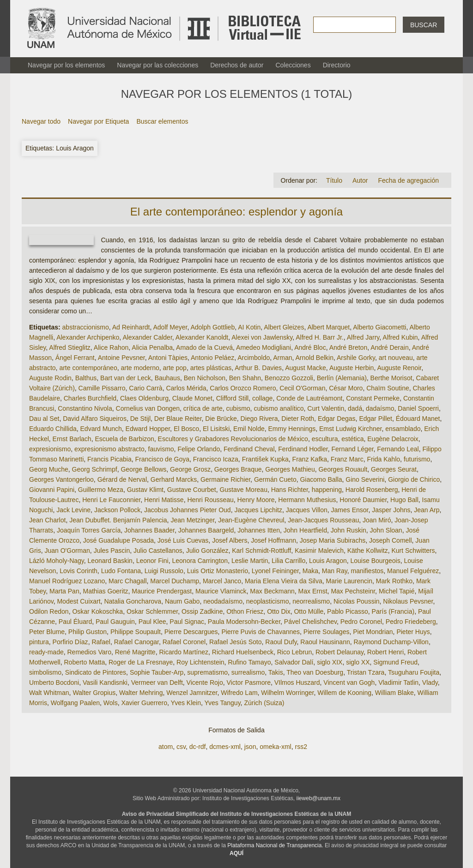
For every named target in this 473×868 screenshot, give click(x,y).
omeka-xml (275, 747)
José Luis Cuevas (183, 540)
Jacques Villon (307, 510)
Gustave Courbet (192, 490)
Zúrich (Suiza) (264, 703)
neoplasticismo (268, 601)
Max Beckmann (272, 591)
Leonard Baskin (110, 561)
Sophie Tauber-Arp (157, 672)
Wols (111, 703)
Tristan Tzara (366, 672)
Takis (276, 672)
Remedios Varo (89, 652)
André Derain (390, 347)
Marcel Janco (222, 581)
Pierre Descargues (191, 632)
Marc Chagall (127, 581)
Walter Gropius (94, 693)
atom (166, 747)
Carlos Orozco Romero (243, 388)
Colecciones (293, 65)
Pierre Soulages (327, 632)
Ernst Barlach (72, 439)
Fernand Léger (352, 449)
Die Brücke (221, 419)
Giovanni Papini (52, 490)
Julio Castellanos (158, 551)
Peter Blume (47, 632)
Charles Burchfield (90, 398)
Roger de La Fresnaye (141, 662)
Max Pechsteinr (353, 591)
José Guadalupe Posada (118, 540)
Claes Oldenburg (144, 398)
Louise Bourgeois (376, 561)
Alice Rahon (111, 347)
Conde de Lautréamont (309, 398)
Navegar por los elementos (66, 65)
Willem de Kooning (344, 693)
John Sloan (386, 530)
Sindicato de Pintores (96, 672)
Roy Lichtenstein (200, 662)
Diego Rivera (259, 419)
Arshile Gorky (356, 358)
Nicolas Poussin (357, 601)
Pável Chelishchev (310, 622)
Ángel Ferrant (75, 358)
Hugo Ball (404, 500)
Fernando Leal (398, 449)
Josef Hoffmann (273, 540)
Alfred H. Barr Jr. (319, 337)
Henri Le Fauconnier (111, 500)
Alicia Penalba (152, 347)
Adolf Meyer (170, 327)
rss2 (301, 747)
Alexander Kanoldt (202, 337)
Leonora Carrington (200, 561)
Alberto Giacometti (379, 327)
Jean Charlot (47, 520)
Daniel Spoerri (418, 408)
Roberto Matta (84, 662)
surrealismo (248, 672)
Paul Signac (187, 622)
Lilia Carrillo (288, 561)
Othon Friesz (245, 611)
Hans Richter (290, 490)
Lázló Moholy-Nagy (57, 561)
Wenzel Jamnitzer (192, 693)
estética (352, 439)
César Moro (346, 388)
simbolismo (45, 672)
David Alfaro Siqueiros (95, 419)
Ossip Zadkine (202, 611)
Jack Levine (73, 510)
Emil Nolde (249, 429)
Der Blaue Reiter (178, 419)
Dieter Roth (298, 419)
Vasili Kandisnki (105, 682)
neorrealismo (311, 601)
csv (181, 747)
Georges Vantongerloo (61, 479)
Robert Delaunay (340, 652)
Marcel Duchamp (175, 581)
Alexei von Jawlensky (262, 337)
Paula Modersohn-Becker (244, 622)
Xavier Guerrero (144, 703)
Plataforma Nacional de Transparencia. (275, 845)
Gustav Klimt (145, 490)
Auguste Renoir (399, 368)
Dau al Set (44, 419)
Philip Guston (88, 632)
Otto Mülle (309, 611)
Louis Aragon (328, 561)
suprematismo (207, 672)
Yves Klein (186, 703)
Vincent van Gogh (349, 682)
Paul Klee (152, 622)
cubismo (238, 408)
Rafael (101, 642)
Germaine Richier (225, 479)
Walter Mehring (141, 693)
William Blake (394, 693)
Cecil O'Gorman (302, 388)
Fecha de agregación (408, 180)
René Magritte (135, 652)
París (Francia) (393, 611)
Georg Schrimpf (95, 469)
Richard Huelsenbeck (243, 652)
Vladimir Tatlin (398, 682)
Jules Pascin (112, 551)
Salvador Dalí (294, 662)
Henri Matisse (164, 500)
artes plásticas (211, 368)
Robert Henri (385, 652)
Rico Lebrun (295, 652)
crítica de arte (203, 408)
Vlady (430, 682)
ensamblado (403, 429)
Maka (310, 571)
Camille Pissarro (102, 388)
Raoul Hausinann (325, 642)
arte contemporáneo (88, 368)
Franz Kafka (310, 459)
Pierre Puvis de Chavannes (261, 632)
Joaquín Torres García (89, 530)
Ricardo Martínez (184, 652)
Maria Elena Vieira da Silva (284, 581)
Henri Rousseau (210, 500)
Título (334, 180)
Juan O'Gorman (67, 551)
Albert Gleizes (284, 327)
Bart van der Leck (126, 378)
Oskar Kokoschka (97, 611)
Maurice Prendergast (162, 591)
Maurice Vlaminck (221, 591)
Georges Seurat (394, 469)
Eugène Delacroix (393, 439)
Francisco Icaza (216, 459)
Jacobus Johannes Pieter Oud (188, 510)
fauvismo (161, 449)
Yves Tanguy (223, 703)
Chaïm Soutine (388, 388)
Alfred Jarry (363, 337)
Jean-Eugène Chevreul (251, 520)
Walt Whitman (49, 693)
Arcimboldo (254, 358)
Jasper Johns (391, 510)
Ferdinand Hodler (303, 449)
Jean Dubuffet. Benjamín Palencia (118, 520)
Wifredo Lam (239, 693)
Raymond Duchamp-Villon (391, 642)
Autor (360, 180)
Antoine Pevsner (121, 358)
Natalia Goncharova (133, 601)
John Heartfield (305, 530)
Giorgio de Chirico (414, 479)
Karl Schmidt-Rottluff (261, 551)
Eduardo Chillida (53, 429)
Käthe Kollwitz (368, 551)
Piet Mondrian (373, 632)
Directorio (337, 65)
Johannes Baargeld (206, 530)
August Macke (306, 368)
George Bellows (143, 469)
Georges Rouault (343, 469)
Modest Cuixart (79, 601)
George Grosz (190, 469)
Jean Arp (427, 510)
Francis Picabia (109, 459)
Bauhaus (167, 378)
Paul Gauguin (115, 622)
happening (327, 490)
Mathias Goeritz (105, 591)
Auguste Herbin (352, 368)
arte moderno (140, 368)
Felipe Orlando (199, 449)
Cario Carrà (146, 388)
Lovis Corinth (79, 571)
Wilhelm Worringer (287, 693)
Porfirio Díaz (70, 642)
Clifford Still (233, 398)
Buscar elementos (162, 121)
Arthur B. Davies (258, 368)
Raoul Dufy (281, 642)
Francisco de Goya (163, 459)
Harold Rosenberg (372, 490)
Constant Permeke (373, 398)
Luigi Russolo (164, 571)
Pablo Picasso (348, 611)
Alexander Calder (147, 337)
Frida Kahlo (383, 459)
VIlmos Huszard (297, 682)
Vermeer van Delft (157, 682)
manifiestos (367, 571)
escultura (325, 439)
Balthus (86, 378)
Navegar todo (41, 121)
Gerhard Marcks (174, 479)
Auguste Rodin (50, 378)
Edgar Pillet (376, 419)
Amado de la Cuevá (204, 347)
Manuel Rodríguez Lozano (67, 581)
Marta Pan (64, 591)
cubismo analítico (279, 408)
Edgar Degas (337, 419)
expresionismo (50, 449)
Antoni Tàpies (168, 358)
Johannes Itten (259, 530)
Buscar (424, 25)
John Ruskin (349, 530)
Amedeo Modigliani (264, 347)
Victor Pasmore (249, 682)
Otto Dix (279, 611)
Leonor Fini (152, 561)
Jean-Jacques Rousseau (323, 520)
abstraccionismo (86, 327)
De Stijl (140, 419)
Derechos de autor (237, 65)
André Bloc (310, 347)
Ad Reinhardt (131, 327)
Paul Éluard (75, 622)
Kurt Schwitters (413, 551)
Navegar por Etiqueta (98, 121)
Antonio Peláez (212, 358)
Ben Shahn (245, 378)
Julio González (207, 551)
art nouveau (396, 358)
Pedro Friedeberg (411, 622)
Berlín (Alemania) (342, 378)
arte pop (175, 368)
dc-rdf (198, 747)
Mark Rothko (394, 581)
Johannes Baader (149, 530)
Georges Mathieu (290, 469)
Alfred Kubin (400, 337)
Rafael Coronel (184, 642)
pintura (39, 642)
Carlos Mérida (186, 388)
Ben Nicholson (205, 378)
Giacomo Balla (321, 479)
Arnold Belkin (315, 358)
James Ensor (350, 510)
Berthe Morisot (391, 378)
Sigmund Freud (395, 662)
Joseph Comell (391, 540)
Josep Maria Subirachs (333, 540)
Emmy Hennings (292, 429)
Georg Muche (49, 469)
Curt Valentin (326, 408)
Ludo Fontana (121, 571)
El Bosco (186, 429)
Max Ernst (313, 591)
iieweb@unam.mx (319, 798)
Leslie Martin (250, 561)
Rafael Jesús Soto (236, 642)
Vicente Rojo (205, 682)
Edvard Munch (101, 429)
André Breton (349, 347)
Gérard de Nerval (122, 479)
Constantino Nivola (85, 408)
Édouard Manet (418, 419)
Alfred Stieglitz (70, 347)
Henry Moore (256, 500)
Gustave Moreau (243, 490)
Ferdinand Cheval (249, 449)
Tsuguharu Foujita (414, 672)
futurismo (417, 459)
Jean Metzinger (192, 520)
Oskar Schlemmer (152, 611)
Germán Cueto (275, 479)
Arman (282, 358)
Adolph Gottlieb (212, 327)
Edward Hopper (148, 429)
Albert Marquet (328, 327)
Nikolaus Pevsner (408, 601)
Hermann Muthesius (307, 500)
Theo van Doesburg (315, 672)
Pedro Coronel (361, 622)
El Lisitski (216, 429)
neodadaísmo (223, 601)
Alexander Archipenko (88, 337)
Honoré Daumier (363, 500)
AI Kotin (249, 327)
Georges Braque (238, 469)
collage (262, 398)
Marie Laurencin (349, 581)
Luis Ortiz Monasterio (218, 571)
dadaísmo (380, 408)
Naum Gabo (182, 601)
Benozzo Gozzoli (289, 378)
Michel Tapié (397, 591)
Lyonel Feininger (275, 571)
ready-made (46, 652)
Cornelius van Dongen (148, 408)
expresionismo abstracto (109, 449)
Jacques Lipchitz (258, 510)
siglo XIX (330, 662)
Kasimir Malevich (319, 551)
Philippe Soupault (136, 632)
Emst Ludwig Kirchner (350, 429)
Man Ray (335, 571)
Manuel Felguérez (413, 571)
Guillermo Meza (101, 490)
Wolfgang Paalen (75, 703)
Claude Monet (192, 398)
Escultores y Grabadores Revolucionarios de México (233, 439)
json (250, 747)
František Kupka (265, 459)
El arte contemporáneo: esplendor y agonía (236, 212)
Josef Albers (230, 540)
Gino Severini (365, 479)
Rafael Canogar (136, 642)
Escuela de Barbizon (124, 439)
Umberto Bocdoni (54, 682)
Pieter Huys (413, 632)
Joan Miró (377, 520)
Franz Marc (347, 459)
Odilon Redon (49, 611)
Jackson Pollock (117, 510)
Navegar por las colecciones (158, 65)
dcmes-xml (225, 747)
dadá (355, 408)
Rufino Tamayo (249, 662)
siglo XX (358, 662)
